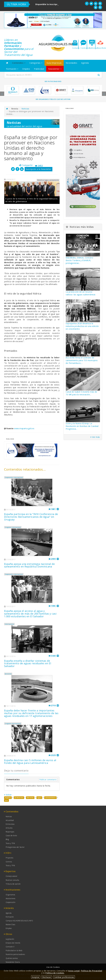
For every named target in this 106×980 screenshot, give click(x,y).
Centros (9, 862)
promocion (19, 798)
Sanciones (8, 674)
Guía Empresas (54, 63)
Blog (7, 839)
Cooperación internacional (14, 477)
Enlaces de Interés (13, 943)
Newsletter (55, 69)
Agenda (85, 63)
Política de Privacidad (92, 971)
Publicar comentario (48, 780)
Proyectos (10, 858)
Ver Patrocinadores (53, 81)
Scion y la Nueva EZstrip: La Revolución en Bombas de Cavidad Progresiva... (82, 426)
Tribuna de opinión (13, 884)
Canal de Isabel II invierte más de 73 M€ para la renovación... (81, 393)
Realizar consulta (12, 880)
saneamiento (50, 798)
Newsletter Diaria (13, 962)
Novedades (72, 63)
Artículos (9, 828)
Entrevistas (10, 824)
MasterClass (10, 924)
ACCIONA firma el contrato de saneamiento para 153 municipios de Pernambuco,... (82, 360)
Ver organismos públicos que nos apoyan (53, 99)
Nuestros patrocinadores (15, 954)
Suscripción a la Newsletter (39, 169)
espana (8, 798)
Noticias (25, 109)
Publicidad (39, 69)
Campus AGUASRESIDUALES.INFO (19, 921)
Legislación (10, 939)
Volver (8, 795)
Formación (12, 69)
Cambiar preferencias (64, 977)
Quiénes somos (12, 958)
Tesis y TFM (10, 843)
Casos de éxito (11, 836)
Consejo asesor (12, 876)
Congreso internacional (13, 527)
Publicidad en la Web (14, 951)
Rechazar (47, 977)
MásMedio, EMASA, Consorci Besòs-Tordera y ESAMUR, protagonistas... (79, 260)
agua (39, 798)
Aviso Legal (74, 971)
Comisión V (10, 947)
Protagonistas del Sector (15, 847)
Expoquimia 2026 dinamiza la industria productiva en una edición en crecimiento (82, 326)
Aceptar (36, 977)
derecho (30, 798)
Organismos (10, 895)
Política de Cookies (55, 973)
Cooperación (11, 902)
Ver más (95, 437)
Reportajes (10, 832)
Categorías (36, 63)
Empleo (26, 69)
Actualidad (10, 820)
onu (6, 800)
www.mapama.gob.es (24, 428)
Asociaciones (11, 898)
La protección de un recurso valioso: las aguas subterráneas (81, 293)
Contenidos (19, 63)
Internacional (9, 624)
